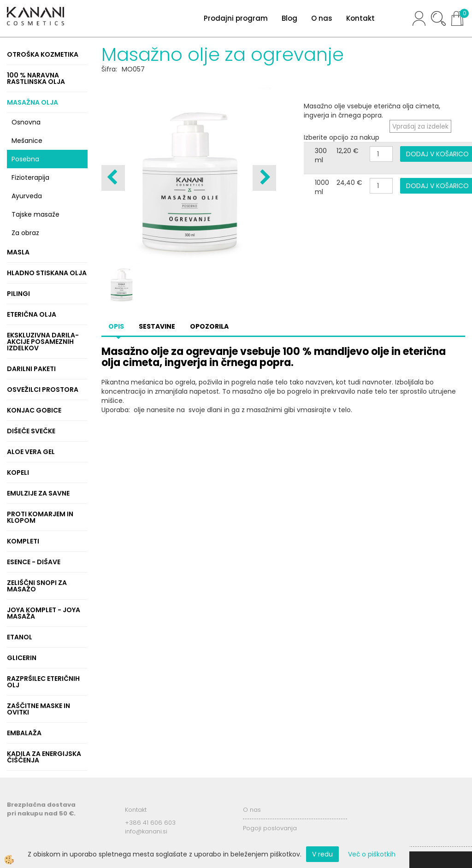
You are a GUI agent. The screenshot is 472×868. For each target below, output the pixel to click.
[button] (264, 178)
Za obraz (25, 233)
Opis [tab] (116, 326)
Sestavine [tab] (157, 326)
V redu (322, 854)
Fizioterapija (30, 177)
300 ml (321, 155)
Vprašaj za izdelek (420, 126)
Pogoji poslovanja (270, 828)
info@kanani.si (146, 831)
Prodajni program (236, 18)
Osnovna (26, 122)
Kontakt (360, 18)
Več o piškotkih (372, 854)
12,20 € (348, 151)
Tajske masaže (35, 214)
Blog (289, 18)
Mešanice (27, 141)
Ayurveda (27, 196)
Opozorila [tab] (209, 326)
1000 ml (322, 187)
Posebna (25, 159)
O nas (322, 18)
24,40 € (349, 183)
